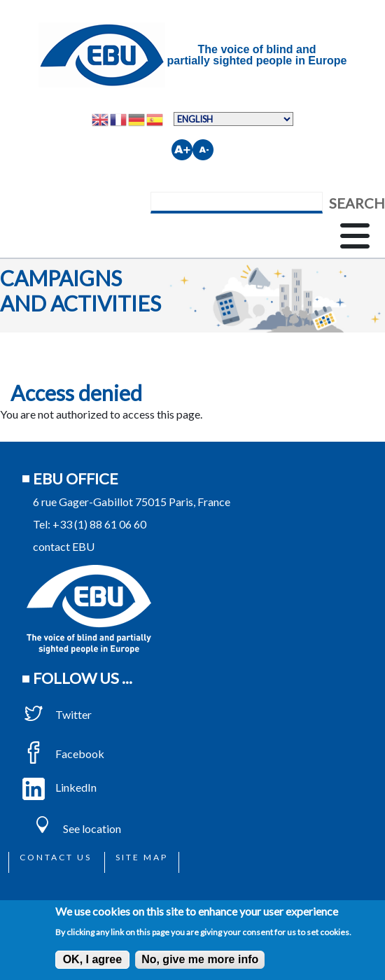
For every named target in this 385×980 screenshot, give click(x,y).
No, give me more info (200, 959)
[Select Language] (233, 119)
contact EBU (64, 546)
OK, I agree (92, 959)
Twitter (57, 714)
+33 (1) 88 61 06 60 (99, 524)
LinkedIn (59, 787)
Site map (142, 857)
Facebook (63, 754)
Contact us (56, 857)
